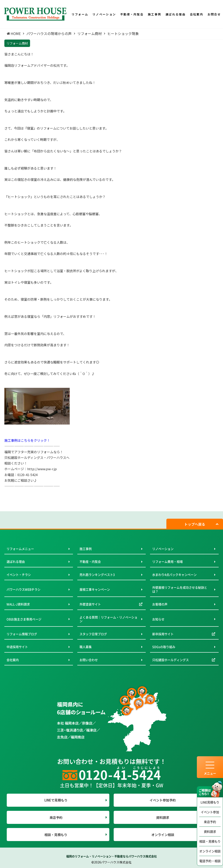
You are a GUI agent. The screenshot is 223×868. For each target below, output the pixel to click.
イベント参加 (210, 812)
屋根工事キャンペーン (95, 589)
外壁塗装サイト (90, 604)
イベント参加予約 (163, 800)
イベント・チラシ (19, 575)
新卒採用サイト (163, 634)
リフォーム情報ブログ (22, 634)
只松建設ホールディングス (171, 660)
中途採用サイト (17, 647)
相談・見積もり (210, 841)
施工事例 (86, 549)
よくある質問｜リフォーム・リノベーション (108, 619)
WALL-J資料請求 (18, 604)
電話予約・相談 (210, 861)
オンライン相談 (210, 851)
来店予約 (210, 822)
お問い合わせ (89, 660)
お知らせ (158, 619)
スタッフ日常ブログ (93, 634)
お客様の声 (160, 604)
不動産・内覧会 (90, 561)
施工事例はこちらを (19, 440)
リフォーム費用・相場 (167, 561)
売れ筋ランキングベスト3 (97, 575)
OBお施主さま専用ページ (24, 619)
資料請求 (210, 831)
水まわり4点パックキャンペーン (174, 575)
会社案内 (13, 660)
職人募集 (86, 647)
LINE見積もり (210, 802)
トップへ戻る (195, 524)
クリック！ (42, 440)
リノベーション (163, 549)
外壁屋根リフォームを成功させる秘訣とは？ (180, 589)
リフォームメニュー (20, 549)
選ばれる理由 (16, 561)
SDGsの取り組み (164, 647)
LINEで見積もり (56, 800)
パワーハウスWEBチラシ (24, 589)
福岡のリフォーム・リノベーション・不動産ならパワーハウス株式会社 (111, 856)
